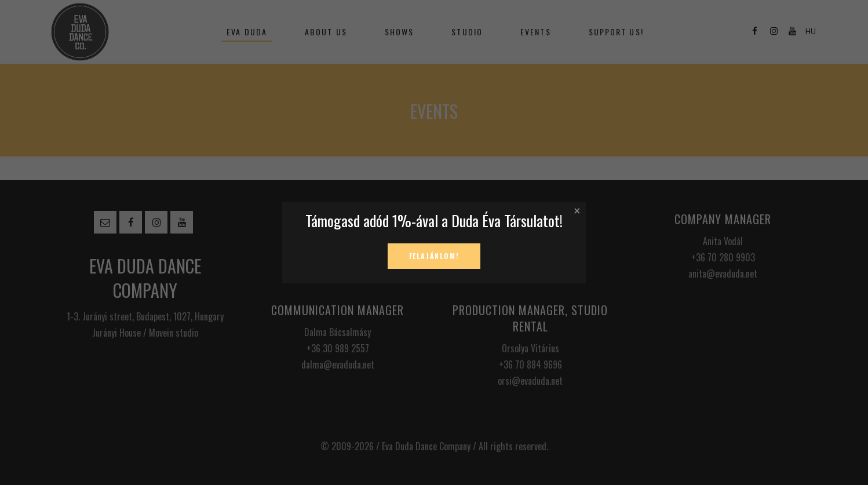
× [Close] (577, 210)
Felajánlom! (434, 256)
